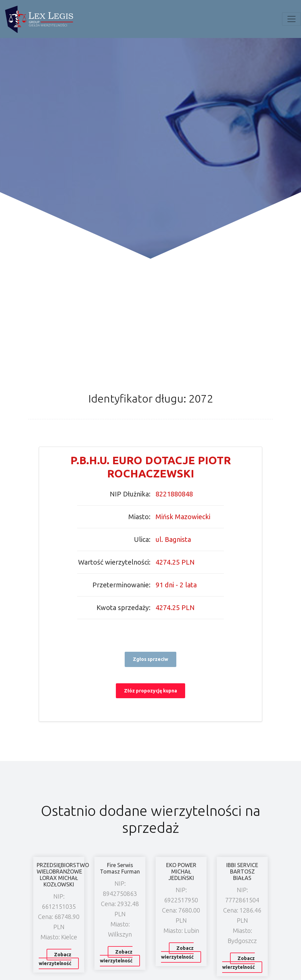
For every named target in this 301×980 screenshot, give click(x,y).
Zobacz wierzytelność (55, 959)
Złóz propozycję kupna (150, 691)
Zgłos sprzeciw (150, 659)
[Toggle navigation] (291, 19)
